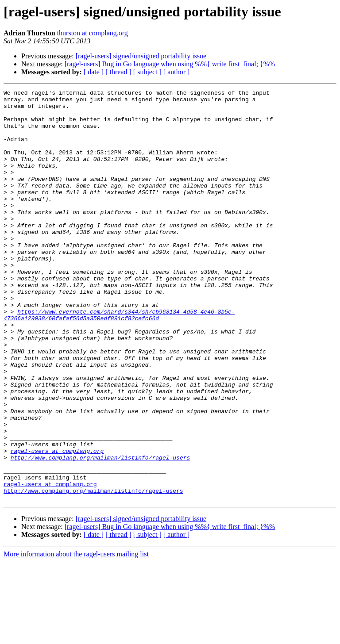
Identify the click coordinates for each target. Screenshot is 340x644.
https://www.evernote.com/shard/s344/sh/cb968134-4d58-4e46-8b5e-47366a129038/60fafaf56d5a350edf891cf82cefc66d (119, 360)
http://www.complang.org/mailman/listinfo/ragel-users (100, 532)
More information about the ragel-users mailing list (76, 636)
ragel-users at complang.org (57, 524)
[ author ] (177, 72)
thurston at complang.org (93, 33)
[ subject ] (147, 72)
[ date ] (94, 72)
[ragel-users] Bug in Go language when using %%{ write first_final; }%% (170, 64)
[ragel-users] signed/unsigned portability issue (141, 56)
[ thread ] (118, 72)
